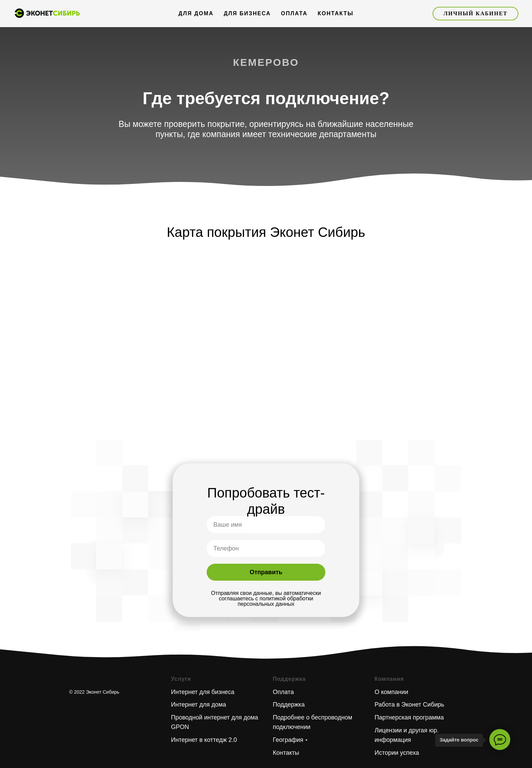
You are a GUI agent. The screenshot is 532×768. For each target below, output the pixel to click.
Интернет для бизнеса (203, 692)
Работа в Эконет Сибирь (409, 705)
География (288, 740)
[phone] (266, 548)
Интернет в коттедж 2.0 (204, 740)
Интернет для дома (198, 705)
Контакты (336, 13)
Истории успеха (397, 753)
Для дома (196, 13)
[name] (266, 525)
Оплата (294, 13)
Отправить (266, 572)
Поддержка (289, 705)
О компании (391, 692)
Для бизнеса (247, 13)
